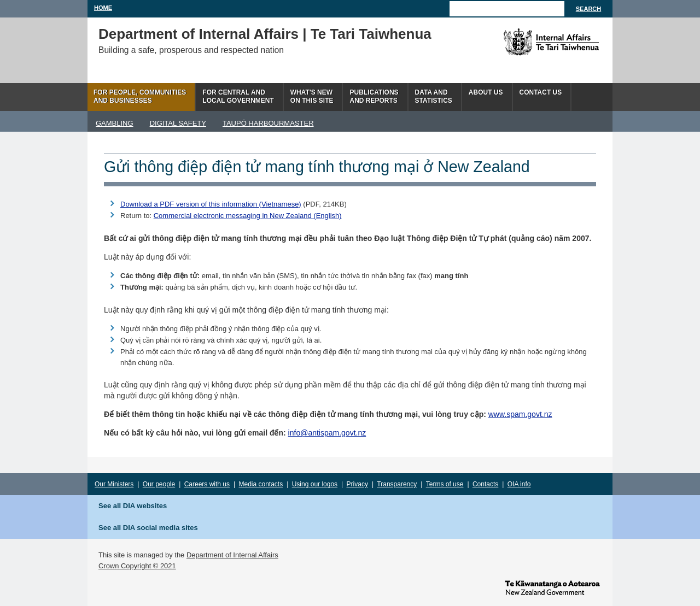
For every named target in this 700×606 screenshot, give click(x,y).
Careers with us (207, 484)
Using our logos (315, 484)
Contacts (485, 484)
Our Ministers (114, 484)
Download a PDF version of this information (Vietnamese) (211, 204)
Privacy (357, 484)
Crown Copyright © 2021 (137, 566)
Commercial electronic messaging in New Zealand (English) (248, 216)
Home (103, 8)
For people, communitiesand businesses (140, 96)
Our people (159, 484)
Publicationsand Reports (374, 96)
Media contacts (261, 484)
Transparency (397, 484)
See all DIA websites (133, 506)
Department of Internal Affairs (232, 555)
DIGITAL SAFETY (178, 123)
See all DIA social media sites (148, 528)
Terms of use (445, 484)
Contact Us (541, 92)
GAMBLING (115, 123)
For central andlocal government (238, 96)
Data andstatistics (434, 96)
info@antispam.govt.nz (327, 433)
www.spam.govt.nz (520, 414)
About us (486, 92)
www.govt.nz (552, 587)
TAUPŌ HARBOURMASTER (268, 123)
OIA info (519, 484)
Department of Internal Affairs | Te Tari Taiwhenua (265, 34)
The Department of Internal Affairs (526, 42)
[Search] (507, 9)
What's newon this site (312, 96)
